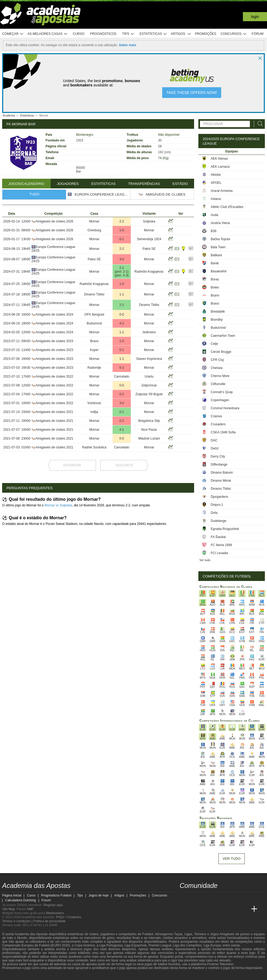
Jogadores (68, 184)
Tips (128, 34)
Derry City (218, 456)
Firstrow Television (220, 964)
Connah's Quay (222, 392)
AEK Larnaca (220, 167)
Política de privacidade (50, 921)
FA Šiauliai (218, 537)
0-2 (122, 394)
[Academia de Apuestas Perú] (244, 909)
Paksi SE (149, 249)
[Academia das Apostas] (184, 909)
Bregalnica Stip (149, 421)
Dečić (215, 448)
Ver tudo (205, 560)
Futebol (148, 934)
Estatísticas (153, 34)
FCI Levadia (219, 553)
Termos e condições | (18, 921)
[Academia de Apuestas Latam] (224, 909)
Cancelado (122, 376)
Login (255, 17)
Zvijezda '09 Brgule (149, 394)
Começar (13, 34)
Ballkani (216, 255)
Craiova (216, 416)
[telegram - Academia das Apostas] (234, 898)
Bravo (94, 341)
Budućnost (94, 323)
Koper (94, 350)
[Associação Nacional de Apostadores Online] (50, 975)
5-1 (122, 350)
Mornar (94, 221)
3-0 (122, 259)
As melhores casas (47, 34)
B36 (214, 231)
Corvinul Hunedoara (225, 408)
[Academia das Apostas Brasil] (194, 909)
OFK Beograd (94, 315)
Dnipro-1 (217, 505)
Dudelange (218, 521)
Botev (215, 287)
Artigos (181, 34)
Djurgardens (219, 497)
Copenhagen (220, 400)
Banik (215, 263)
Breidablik (218, 312)
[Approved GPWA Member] (34, 975)
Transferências (144, 184)
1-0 (122, 230)
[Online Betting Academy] (204, 909)
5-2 (122, 368)
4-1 (122, 430)
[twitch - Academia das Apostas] (184, 898)
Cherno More (220, 376)
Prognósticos (103, 34)
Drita (214, 513)
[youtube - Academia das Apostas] (204, 898)
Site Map (8, 909)
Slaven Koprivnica (149, 359)
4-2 (122, 323)
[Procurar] (259, 124)
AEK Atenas (219, 159)
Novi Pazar (149, 430)
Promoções (205, 34)
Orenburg (94, 230)
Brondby (217, 320)
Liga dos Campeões (188, 945)
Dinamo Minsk (221, 481)
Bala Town (218, 247)
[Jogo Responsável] (73, 975)
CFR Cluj (217, 360)
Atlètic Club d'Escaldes (227, 207)
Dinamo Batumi (222, 473)
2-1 (122, 268)
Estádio (180, 184)
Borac (215, 279)
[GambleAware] (14, 975)
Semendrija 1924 (149, 239)
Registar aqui (53, 905)
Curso (79, 34)
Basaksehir (219, 271)
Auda (214, 215)
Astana (216, 199)
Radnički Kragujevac (149, 272)
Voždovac (94, 403)
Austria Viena (220, 223)
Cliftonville (218, 384)
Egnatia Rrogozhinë (225, 529)
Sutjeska (149, 221)
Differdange (219, 465)
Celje (214, 344)
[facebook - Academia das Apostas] (214, 898)
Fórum (258, 34)
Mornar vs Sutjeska (58, 505)
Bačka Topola (220, 239)
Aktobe (216, 175)
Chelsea (217, 368)
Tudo (34, 194)
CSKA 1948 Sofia (223, 432)
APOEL (216, 183)
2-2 (122, 221)
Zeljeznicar (149, 385)
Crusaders (218, 424)
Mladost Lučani (149, 438)
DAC (214, 440)
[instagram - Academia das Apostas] (224, 898)
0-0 (122, 315)
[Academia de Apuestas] (214, 909)
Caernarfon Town (223, 336)
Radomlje (94, 368)
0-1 (122, 239)
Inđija (94, 412)
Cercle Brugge (221, 352)
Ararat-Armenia (222, 191)
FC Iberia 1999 (221, 545)
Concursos (234, 34)
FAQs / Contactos (69, 917)
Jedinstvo (149, 332)
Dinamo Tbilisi (94, 294)
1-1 (122, 294)
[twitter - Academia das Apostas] (194, 898)
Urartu (149, 376)
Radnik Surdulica (94, 447)
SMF (30, 909)
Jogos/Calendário (26, 184)
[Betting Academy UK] (234, 909)
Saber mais (128, 45)
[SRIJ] (92, 975)
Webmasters (55, 913)
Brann (215, 295)
